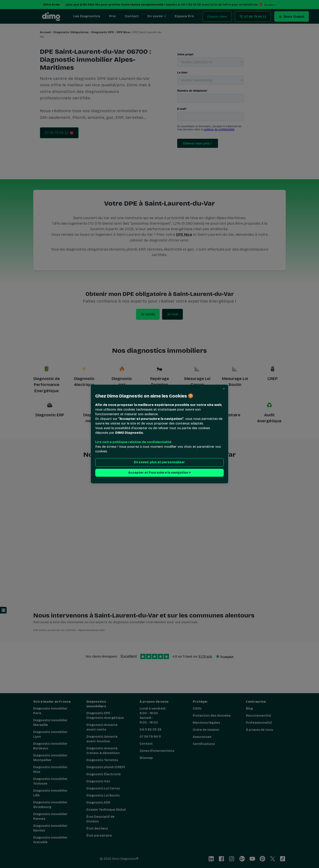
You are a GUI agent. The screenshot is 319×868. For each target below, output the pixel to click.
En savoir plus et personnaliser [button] (159, 462)
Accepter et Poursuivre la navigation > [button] (159, 473)
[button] (224, 389)
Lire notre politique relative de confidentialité (133, 442)
